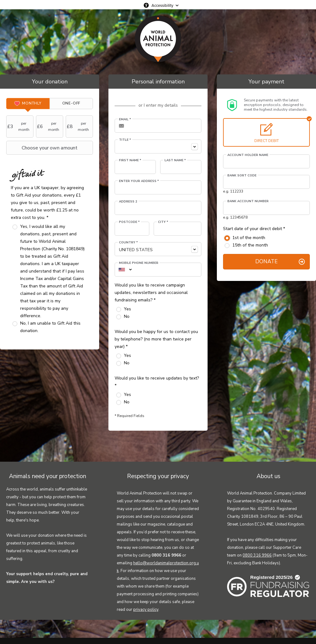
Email (125, 119)
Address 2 (128, 202)
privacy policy (146, 610)
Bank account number (248, 201)
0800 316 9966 (257, 555)
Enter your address (139, 181)
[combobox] (158, 147)
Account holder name (248, 155)
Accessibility (162, 5)
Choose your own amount (43, 148)
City (163, 222)
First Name (130, 160)
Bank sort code (242, 175)
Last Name (175, 160)
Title (125, 140)
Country (128, 242)
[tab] (28, 104)
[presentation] (28, 104)
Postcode (129, 222)
